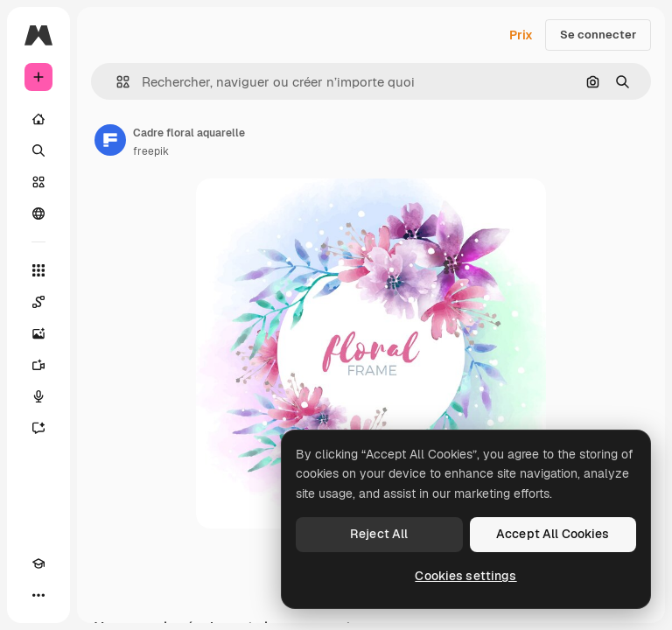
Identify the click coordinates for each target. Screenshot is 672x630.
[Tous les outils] (38, 270)
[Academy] (38, 563)
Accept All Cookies (553, 534)
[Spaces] (38, 302)
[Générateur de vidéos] (38, 365)
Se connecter (598, 35)
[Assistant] (38, 428)
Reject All (379, 534)
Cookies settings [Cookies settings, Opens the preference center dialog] (465, 576)
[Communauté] (38, 213)
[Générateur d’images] (38, 333)
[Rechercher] (38, 150)
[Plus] (38, 595)
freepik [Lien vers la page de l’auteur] (151, 151)
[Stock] (38, 182)
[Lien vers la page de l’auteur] (110, 140)
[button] (116, 82)
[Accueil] (38, 119)
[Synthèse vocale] (38, 396)
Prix (521, 35)
